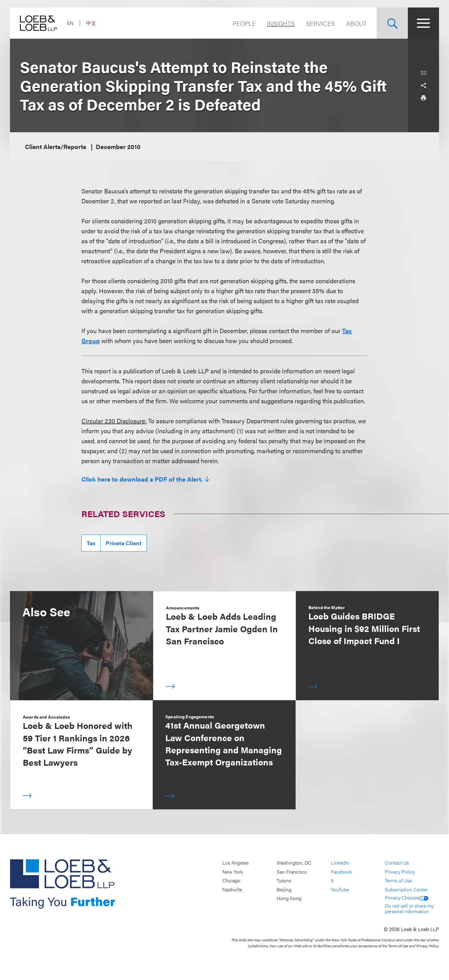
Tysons (284, 880)
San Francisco (292, 872)
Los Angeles (235, 863)
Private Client (124, 543)
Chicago (231, 880)
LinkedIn (340, 863)
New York (233, 872)
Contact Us (397, 863)
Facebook (341, 872)
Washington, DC (294, 863)
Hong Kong (289, 898)
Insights (281, 23)
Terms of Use (398, 880)
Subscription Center (406, 889)
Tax (91, 543)
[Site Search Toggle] (392, 23)
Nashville (232, 889)
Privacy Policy (400, 872)
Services (320, 23)
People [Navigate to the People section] (244, 23)
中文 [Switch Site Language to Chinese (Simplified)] (91, 23)
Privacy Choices (407, 898)
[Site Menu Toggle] (423, 23)
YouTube (340, 889)
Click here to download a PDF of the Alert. (142, 479)
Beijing (284, 889)
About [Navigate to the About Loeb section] (356, 23)
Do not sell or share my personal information (409, 908)
